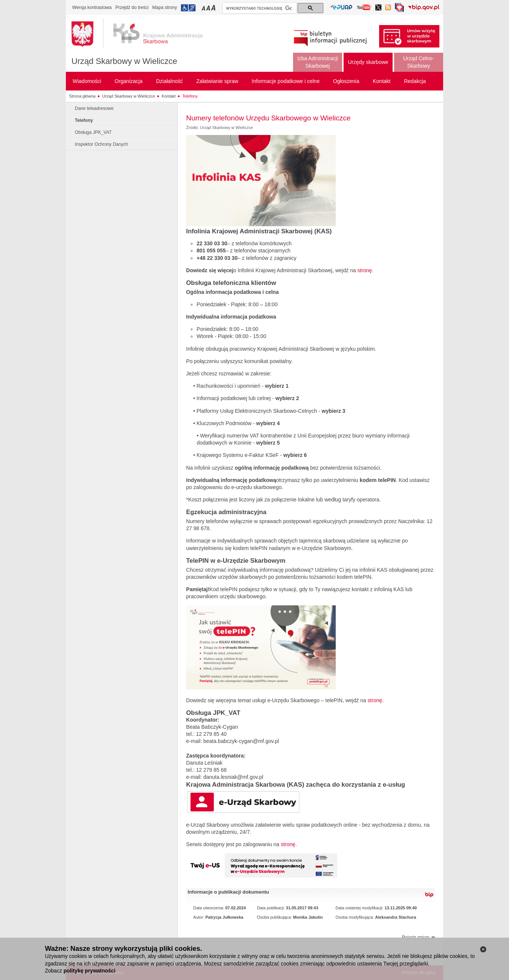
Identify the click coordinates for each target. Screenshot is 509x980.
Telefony (190, 96)
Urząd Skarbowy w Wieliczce (124, 61)
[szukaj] (259, 8)
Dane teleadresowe (94, 108)
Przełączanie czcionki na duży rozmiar (214, 8)
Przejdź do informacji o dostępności (188, 8)
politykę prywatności (89, 971)
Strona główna (82, 96)
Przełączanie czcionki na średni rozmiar (209, 8)
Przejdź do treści (132, 7)
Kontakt (169, 96)
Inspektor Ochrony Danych (101, 144)
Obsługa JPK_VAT (93, 132)
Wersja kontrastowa (92, 7)
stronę (365, 270)
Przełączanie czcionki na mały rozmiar (204, 8)
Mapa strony (165, 7)
